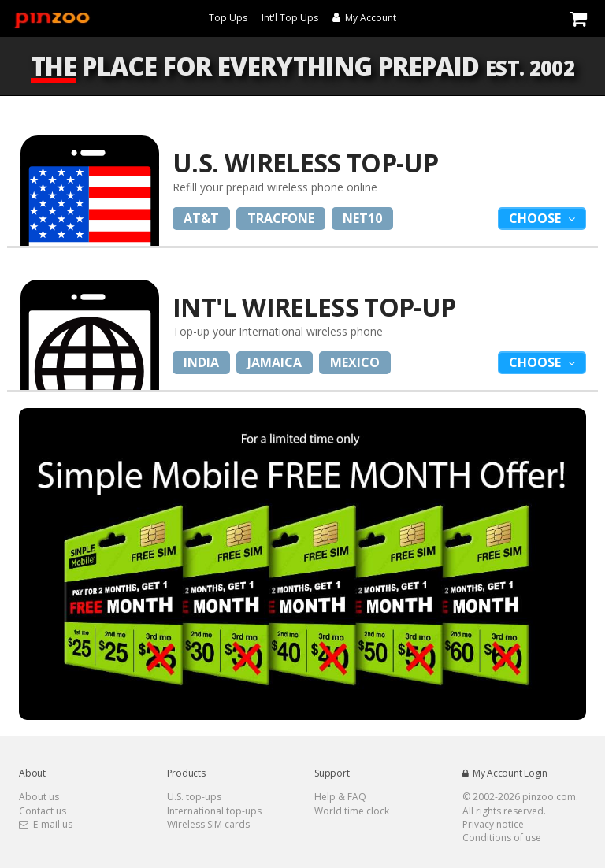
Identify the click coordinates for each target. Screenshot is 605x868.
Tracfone (281, 218)
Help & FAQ (340, 797)
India (201, 362)
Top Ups (228, 18)
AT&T (201, 218)
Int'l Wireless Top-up (314, 307)
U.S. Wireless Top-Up (305, 163)
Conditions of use (502, 838)
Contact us (43, 811)
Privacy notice (493, 824)
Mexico (355, 362)
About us (39, 797)
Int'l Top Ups (290, 18)
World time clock (352, 811)
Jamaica (275, 362)
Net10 (362, 218)
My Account (364, 18)
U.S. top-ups (194, 797)
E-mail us (46, 824)
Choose (536, 218)
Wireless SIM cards (208, 824)
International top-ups (214, 811)
